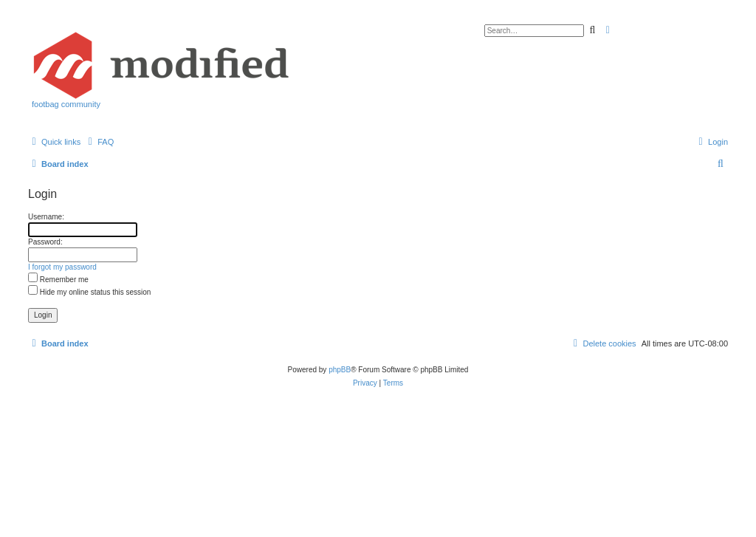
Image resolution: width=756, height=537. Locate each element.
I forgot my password (62, 267)
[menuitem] (99, 142)
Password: (45, 242)
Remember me (58, 280)
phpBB (340, 370)
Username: (46, 217)
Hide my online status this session (89, 292)
